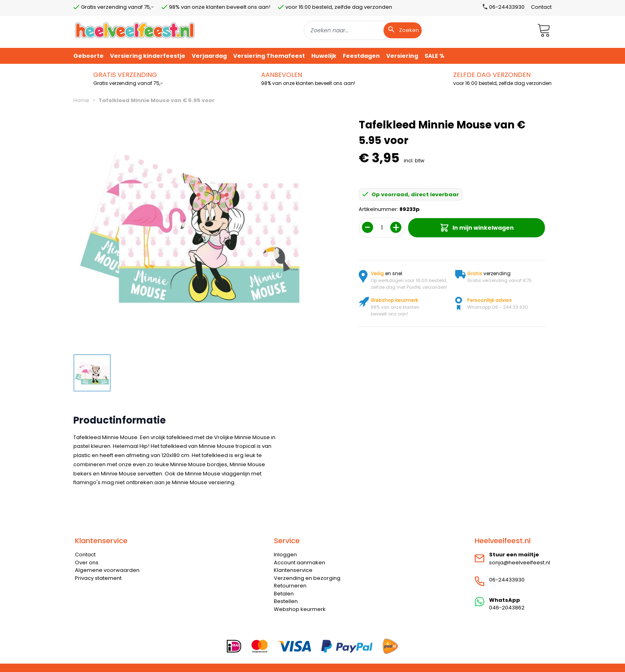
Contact (541, 7)
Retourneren (290, 586)
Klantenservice (293, 570)
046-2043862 (507, 608)
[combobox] (364, 30)
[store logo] (135, 30)
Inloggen (285, 555)
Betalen (284, 594)
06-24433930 (507, 580)
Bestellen (286, 601)
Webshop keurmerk (300, 609)
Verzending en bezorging (307, 578)
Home (81, 100)
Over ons (87, 563)
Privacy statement (98, 578)
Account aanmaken (300, 563)
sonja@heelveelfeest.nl (520, 563)
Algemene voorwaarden (107, 570)
